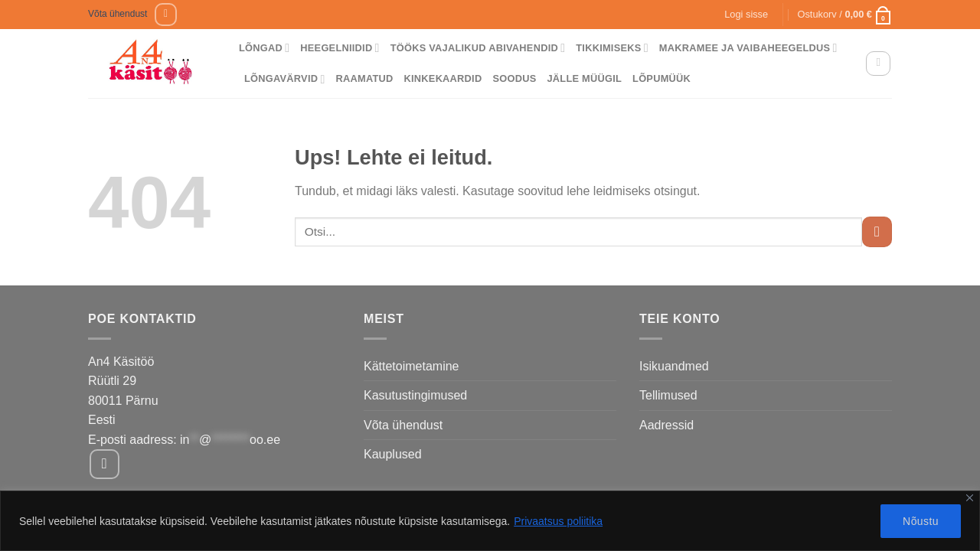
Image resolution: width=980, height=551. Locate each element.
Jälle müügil (584, 78)
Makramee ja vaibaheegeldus (748, 48)
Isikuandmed (674, 366)
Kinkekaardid (443, 78)
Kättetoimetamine (412, 366)
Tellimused (668, 395)
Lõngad (264, 48)
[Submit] (877, 231)
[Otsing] (878, 64)
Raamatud (365, 78)
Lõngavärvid (285, 79)
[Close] (970, 498)
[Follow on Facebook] (166, 14)
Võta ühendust (118, 14)
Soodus (514, 78)
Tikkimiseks (612, 48)
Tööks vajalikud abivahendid (478, 48)
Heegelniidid (340, 48)
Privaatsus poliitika (558, 521)
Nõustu (921, 521)
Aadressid (666, 425)
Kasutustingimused (415, 395)
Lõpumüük (661, 78)
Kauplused (393, 454)
